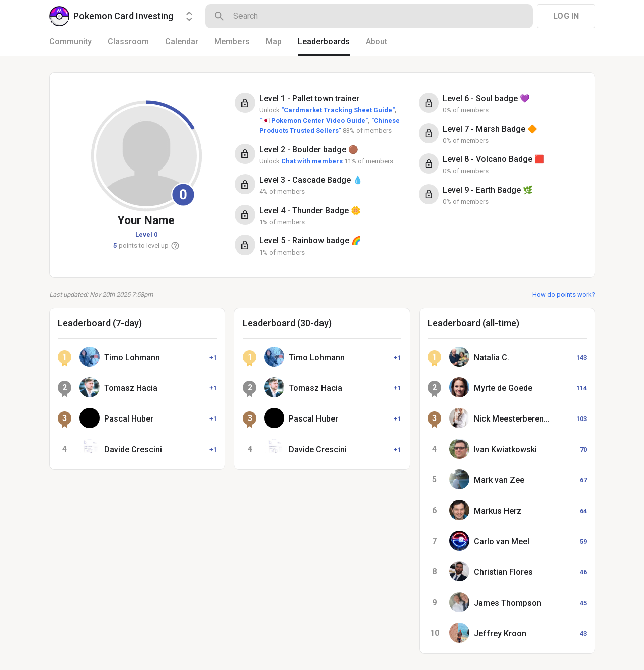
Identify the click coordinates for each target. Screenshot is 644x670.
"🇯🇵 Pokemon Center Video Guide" (313, 120)
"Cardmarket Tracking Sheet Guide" (338, 110)
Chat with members (312, 161)
